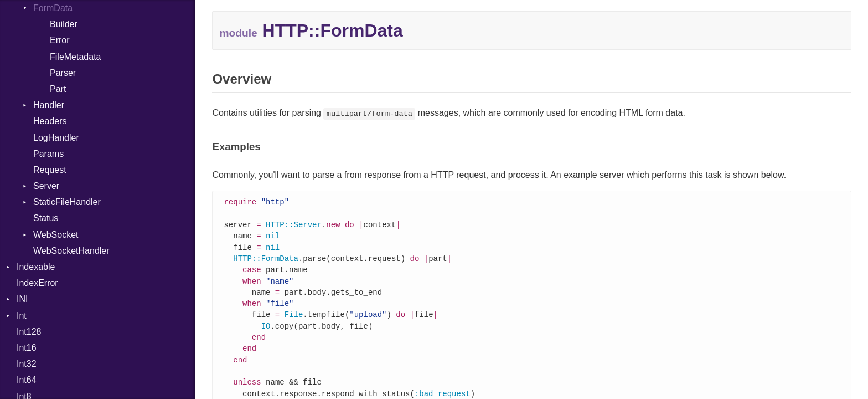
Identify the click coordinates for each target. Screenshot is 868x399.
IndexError (37, 283)
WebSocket (56, 235)
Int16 (27, 348)
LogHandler (56, 138)
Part (58, 89)
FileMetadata (76, 57)
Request (50, 170)
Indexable (36, 267)
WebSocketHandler (71, 251)
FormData (53, 8)
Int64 (27, 380)
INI (22, 299)
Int (22, 316)
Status (46, 218)
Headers (50, 121)
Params (48, 154)
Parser (63, 73)
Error (60, 40)
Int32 (27, 364)
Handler (49, 105)
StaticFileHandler (67, 202)
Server (46, 186)
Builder (64, 24)
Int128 (29, 332)
